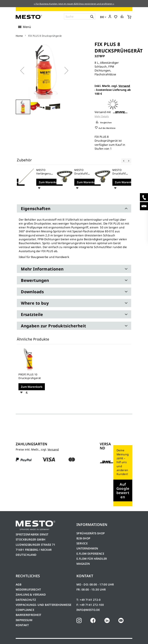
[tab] (74, 208)
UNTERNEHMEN (87, 548)
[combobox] (80, 16)
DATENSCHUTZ (26, 600)
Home (19, 36)
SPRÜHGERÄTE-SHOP (91, 533)
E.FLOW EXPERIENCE (90, 554)
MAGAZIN (83, 564)
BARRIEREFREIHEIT (29, 615)
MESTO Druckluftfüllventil (83, 174)
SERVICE (82, 543)
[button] (110, 17)
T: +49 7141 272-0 (88, 600)
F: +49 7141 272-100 (90, 605)
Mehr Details (102, 116)
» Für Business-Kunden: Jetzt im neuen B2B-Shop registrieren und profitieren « (74, 4)
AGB (19, 584)
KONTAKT (22, 625)
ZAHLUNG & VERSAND (31, 595)
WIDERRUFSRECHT (28, 589)
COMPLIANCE (25, 610)
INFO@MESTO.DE (88, 610)
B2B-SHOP (83, 538)
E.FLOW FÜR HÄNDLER (92, 559)
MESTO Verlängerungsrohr (44, 174)
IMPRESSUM (24, 620)
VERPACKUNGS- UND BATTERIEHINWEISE (44, 605)
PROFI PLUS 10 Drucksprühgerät (30, 376)
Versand (124, 86)
